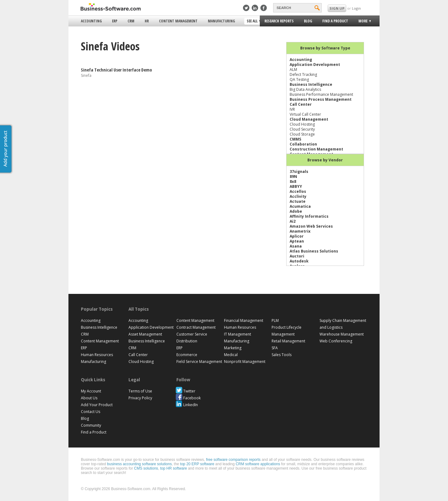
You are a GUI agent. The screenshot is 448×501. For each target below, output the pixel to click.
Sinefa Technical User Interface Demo (116, 70)
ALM (293, 70)
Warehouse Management (342, 334)
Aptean (297, 241)
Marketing (233, 348)
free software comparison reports (233, 460)
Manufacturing (221, 21)
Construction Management (316, 149)
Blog (308, 21)
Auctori (297, 256)
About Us (89, 398)
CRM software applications (258, 464)
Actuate (298, 201)
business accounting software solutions (139, 464)
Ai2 (293, 221)
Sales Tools (282, 355)
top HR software (174, 468)
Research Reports (279, 21)
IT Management (238, 334)
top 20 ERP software (197, 464)
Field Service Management (199, 362)
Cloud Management (309, 119)
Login (356, 8)
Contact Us (91, 412)
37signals (299, 172)
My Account (91, 391)
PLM (275, 320)
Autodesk (299, 261)
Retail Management (288, 341)
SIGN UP (337, 8)
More (362, 22)
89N (293, 176)
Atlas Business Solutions (314, 251)
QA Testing (299, 79)
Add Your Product (97, 405)
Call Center (301, 104)
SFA (275, 348)
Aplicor (297, 236)
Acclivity (298, 196)
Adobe (296, 211)
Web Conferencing (336, 341)
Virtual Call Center (305, 114)
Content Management (178, 21)
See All (253, 21)
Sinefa (86, 75)
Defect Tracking (303, 74)
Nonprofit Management (245, 362)
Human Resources (97, 355)
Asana (296, 246)
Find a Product (335, 21)
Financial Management (244, 320)
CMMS (295, 139)
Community (91, 425)
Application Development (315, 65)
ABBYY (296, 186)
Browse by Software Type (325, 48)
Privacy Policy (140, 398)
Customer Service (192, 334)
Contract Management (196, 327)
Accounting (91, 21)
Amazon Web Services (311, 226)
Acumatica (300, 206)
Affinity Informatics (309, 216)
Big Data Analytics (305, 89)
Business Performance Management (321, 94)
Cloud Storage (302, 134)
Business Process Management (321, 99)
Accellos (298, 191)
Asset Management (145, 334)
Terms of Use (140, 391)
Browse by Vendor (325, 160)
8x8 (293, 181)
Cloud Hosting (302, 124)
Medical (231, 355)
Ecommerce (187, 355)
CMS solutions (146, 468)
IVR (292, 109)
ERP (115, 21)
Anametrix (300, 231)
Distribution (187, 341)
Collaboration (303, 144)
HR (147, 21)
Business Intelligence (311, 84)
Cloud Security (302, 129)
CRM (131, 21)
